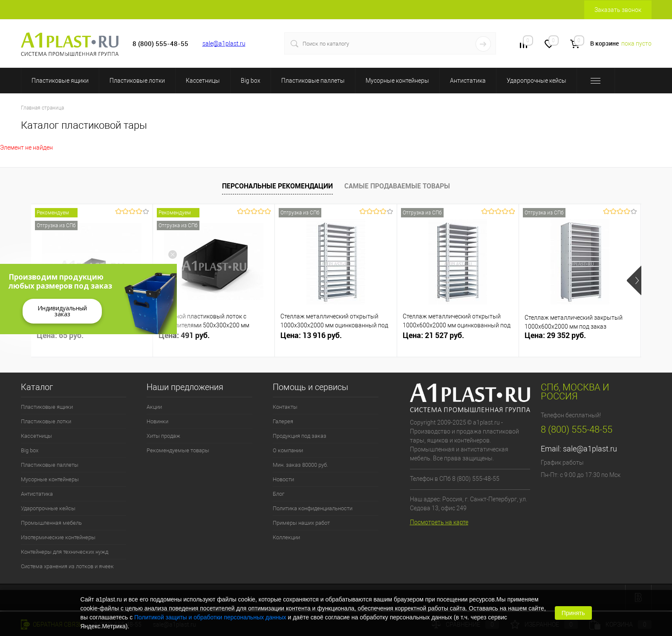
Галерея (283, 421)
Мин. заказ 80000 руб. (300, 465)
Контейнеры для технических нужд (65, 552)
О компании (288, 450)
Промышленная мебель (51, 523)
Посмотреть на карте (439, 522)
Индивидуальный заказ (62, 311)
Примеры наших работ (301, 523)
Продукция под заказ (300, 436)
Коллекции (286, 537)
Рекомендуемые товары (178, 450)
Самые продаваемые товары (397, 186)
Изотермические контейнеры (58, 537)
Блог (278, 494)
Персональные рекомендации (277, 186)
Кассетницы (203, 81)
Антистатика (468, 81)
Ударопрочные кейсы (536, 81)
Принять (573, 613)
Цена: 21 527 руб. (433, 335)
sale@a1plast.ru (224, 43)
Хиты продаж (163, 436)
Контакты (285, 407)
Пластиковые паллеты (313, 81)
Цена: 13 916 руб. (311, 335)
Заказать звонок (618, 10)
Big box (251, 81)
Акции (154, 407)
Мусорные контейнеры (397, 81)
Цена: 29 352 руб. (555, 335)
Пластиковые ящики (60, 81)
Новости (283, 479)
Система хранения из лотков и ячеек (67, 566)
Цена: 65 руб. (60, 335)
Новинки (157, 421)
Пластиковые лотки (137, 81)
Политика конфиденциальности (313, 508)
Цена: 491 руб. (184, 335)
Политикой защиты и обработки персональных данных (210, 617)
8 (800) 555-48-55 (577, 429)
